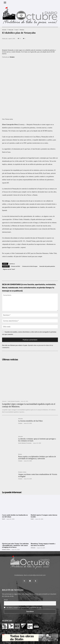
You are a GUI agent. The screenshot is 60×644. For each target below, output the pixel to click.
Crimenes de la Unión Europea (30, 247)
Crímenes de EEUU (15, 247)
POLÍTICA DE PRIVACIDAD (42, 641)
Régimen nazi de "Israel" (9, 250)
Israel (17, 30)
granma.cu (12, 245)
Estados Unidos (22, 453)
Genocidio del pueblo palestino (47, 247)
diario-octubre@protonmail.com (35, 556)
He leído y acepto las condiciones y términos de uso (24, 589)
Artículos (4, 30)
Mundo (20, 435)
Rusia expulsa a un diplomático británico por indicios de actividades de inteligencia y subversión (37, 439)
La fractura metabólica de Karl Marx (30, 402)
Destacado (11, 30)
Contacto (38, 638)
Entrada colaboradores (26, 638)
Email (6, 581)
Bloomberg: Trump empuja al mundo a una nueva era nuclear (43, 526)
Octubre (12, 57)
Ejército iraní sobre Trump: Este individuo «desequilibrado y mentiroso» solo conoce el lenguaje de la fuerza (15, 527)
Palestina (22, 30)
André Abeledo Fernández (14, 382)
